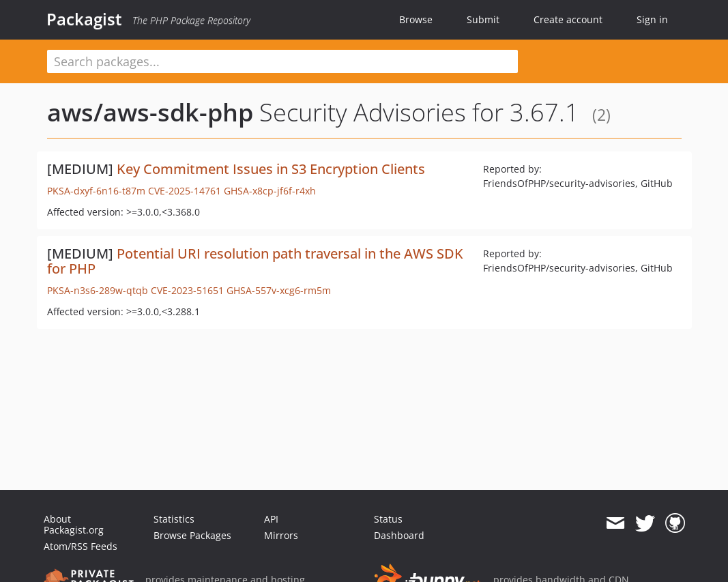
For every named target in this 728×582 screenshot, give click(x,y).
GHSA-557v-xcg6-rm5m (279, 290)
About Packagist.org (74, 524)
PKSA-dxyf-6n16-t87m (96, 191)
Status (388, 519)
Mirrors (281, 535)
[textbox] (282, 61)
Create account (568, 19)
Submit (483, 19)
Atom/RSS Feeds (81, 546)
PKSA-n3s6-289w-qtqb (98, 290)
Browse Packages (192, 535)
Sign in (652, 19)
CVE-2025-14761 (185, 191)
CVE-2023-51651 (187, 290)
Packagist (84, 19)
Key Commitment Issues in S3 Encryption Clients (271, 169)
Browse (416, 19)
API (271, 519)
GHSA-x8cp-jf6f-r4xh (270, 191)
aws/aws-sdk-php (150, 112)
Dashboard (399, 535)
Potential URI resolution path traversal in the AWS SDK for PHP (255, 261)
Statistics (174, 519)
